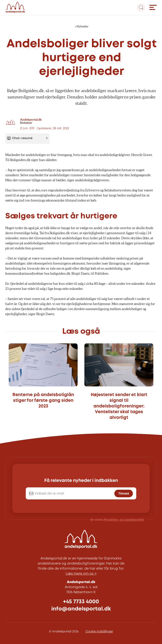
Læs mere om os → (81, 574)
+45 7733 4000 (81, 602)
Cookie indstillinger (99, 632)
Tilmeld (124, 494)
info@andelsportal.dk (81, 609)
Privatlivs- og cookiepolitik (124, 520)
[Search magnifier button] (141, 7)
